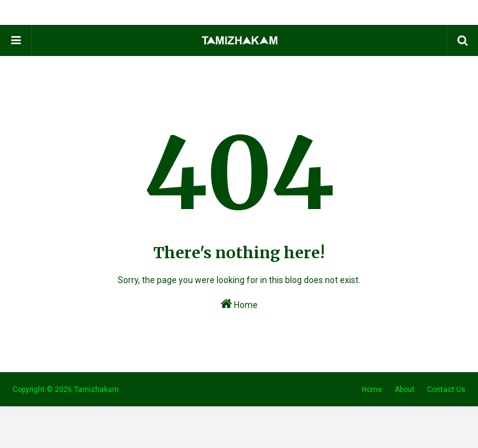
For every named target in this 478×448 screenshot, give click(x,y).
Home (239, 304)
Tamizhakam (96, 390)
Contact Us (446, 390)
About (405, 390)
